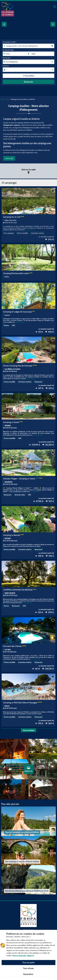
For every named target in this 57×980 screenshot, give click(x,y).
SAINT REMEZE (9, 593)
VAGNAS (7, 425)
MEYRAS (7, 538)
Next (53, 24)
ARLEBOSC (8, 482)
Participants (6, 66)
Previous (4, 24)
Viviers (6, 277)
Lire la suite (9, 158)
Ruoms (6, 706)
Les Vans (7, 649)
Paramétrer (28, 974)
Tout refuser (28, 968)
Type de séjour (7, 58)
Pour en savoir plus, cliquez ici (23, 955)
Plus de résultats (29, 730)
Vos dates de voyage (8, 50)
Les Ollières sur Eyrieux (12, 369)
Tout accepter (29, 962)
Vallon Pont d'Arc (10, 220)
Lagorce (7, 315)
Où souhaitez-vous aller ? (9, 42)
